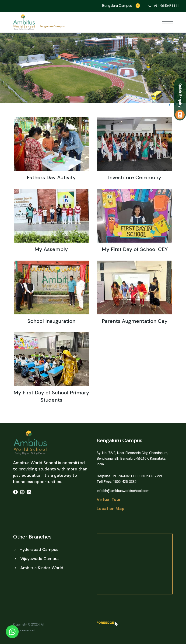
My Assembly (51, 249)
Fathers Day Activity (51, 177)
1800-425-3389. (117, 482)
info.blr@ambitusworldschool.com (123, 491)
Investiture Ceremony (135, 177)
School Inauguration (51, 321)
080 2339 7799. (151, 476)
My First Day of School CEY (135, 249)
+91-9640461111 (117, 476)
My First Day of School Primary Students (51, 396)
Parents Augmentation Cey (135, 321)
